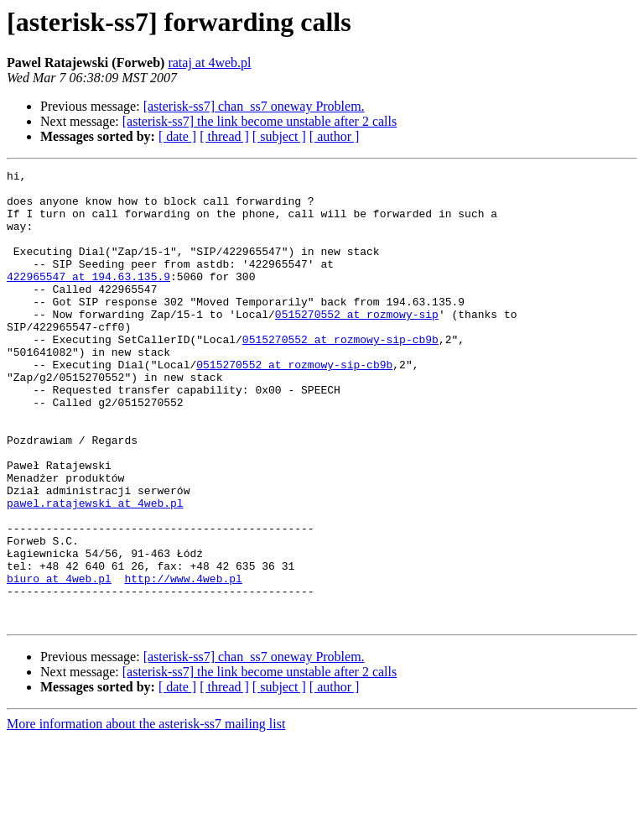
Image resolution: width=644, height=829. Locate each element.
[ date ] (177, 136)
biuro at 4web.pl (59, 661)
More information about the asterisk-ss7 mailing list (146, 814)
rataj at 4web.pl (209, 63)
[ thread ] (224, 136)
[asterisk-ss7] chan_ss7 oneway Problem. (254, 106)
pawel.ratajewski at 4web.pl (95, 571)
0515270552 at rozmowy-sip (357, 344)
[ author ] (335, 136)
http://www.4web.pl (183, 661)
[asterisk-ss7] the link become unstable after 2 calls (260, 121)
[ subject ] (279, 136)
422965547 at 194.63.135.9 (88, 299)
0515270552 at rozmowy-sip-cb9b (340, 374)
